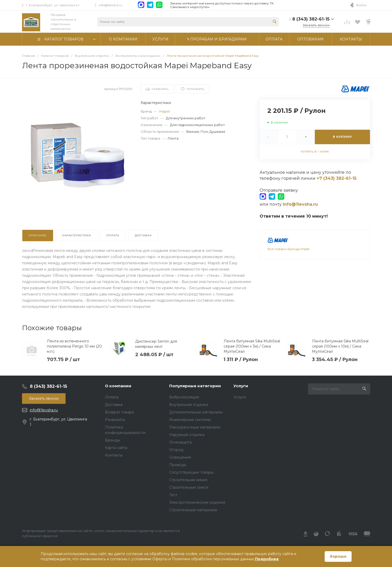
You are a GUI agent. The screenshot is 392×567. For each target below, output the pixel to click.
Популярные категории (195, 386)
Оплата (112, 397)
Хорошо (338, 556)
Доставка (114, 405)
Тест (173, 495)
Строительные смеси (189, 487)
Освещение (180, 457)
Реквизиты (115, 420)
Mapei (165, 111)
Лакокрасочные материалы (195, 427)
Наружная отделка (187, 435)
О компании (118, 386)
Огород (176, 450)
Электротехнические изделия (197, 502)
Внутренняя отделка (189, 405)
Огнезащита (180, 442)
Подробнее (267, 559)
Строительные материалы (193, 510)
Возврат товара (119, 412)
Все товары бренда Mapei (289, 249)
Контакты (114, 455)
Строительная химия (188, 480)
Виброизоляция (184, 397)
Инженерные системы (190, 420)
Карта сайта (116, 448)
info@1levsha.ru (111, 5)
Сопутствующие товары (191, 472)
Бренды (112, 440)
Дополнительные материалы (196, 412)
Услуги (241, 386)
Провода (178, 465)
